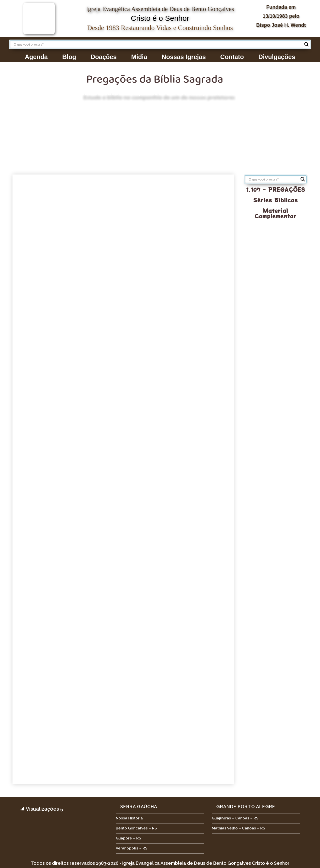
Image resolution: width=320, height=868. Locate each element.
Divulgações (277, 57)
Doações (103, 57)
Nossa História (129, 818)
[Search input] (158, 44)
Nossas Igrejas (184, 57)
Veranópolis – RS (131, 848)
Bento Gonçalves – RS (136, 828)
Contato (232, 57)
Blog (69, 57)
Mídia (139, 57)
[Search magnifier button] (306, 44)
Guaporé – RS (128, 838)
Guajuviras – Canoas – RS (235, 818)
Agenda (36, 57)
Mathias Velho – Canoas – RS (238, 828)
